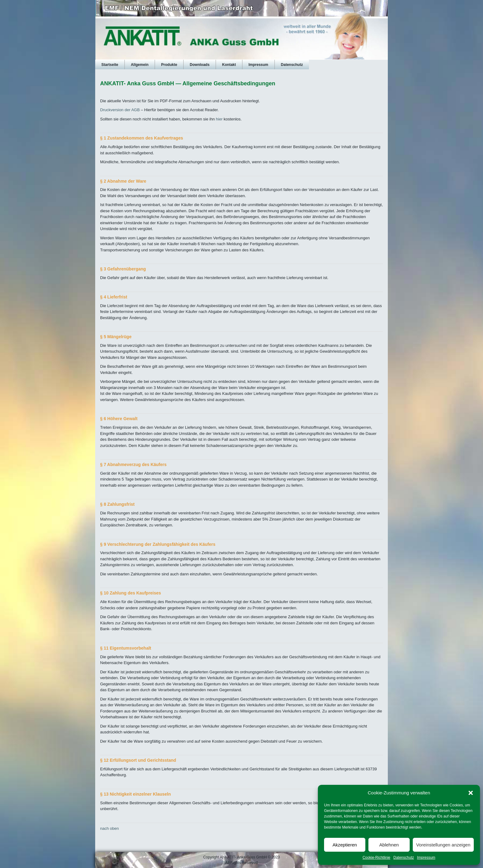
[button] (471, 793)
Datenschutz (404, 858)
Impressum (426, 858)
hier (219, 119)
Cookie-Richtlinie (376, 858)
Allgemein (140, 65)
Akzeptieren (345, 845)
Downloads (200, 65)
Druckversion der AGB (120, 110)
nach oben (110, 828)
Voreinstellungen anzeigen (443, 845)
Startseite (110, 65)
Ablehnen (389, 845)
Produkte (169, 65)
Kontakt (229, 65)
